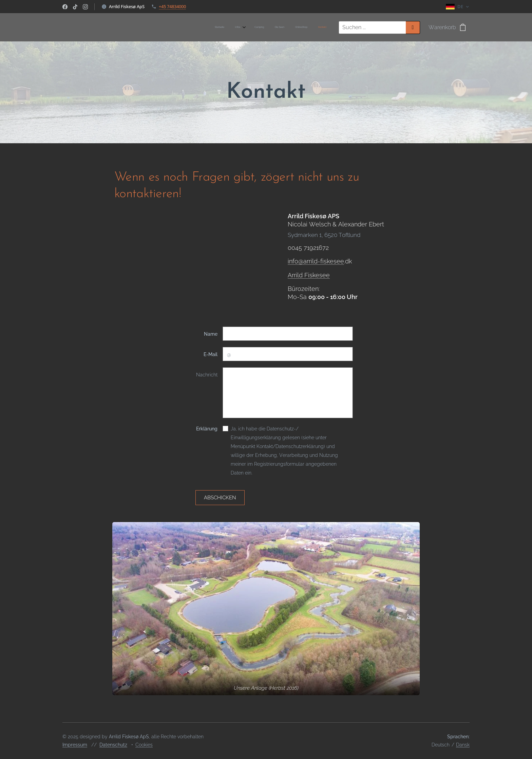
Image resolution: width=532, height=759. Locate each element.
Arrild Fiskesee (309, 275)
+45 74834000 (172, 6)
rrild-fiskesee (325, 261)
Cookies (144, 745)
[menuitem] (271, 27)
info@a (297, 261)
